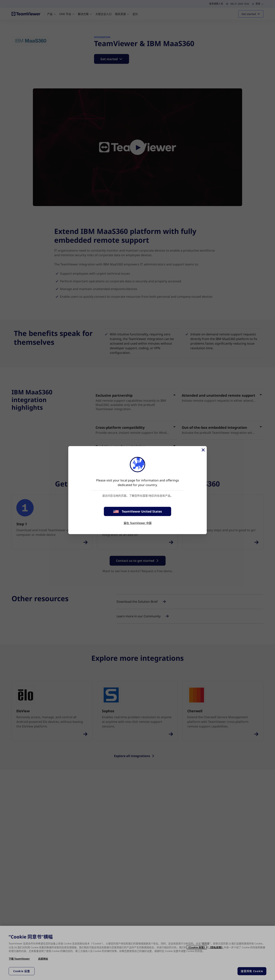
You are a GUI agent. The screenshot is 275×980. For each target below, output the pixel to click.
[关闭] (203, 450)
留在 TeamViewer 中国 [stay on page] (138, 523)
